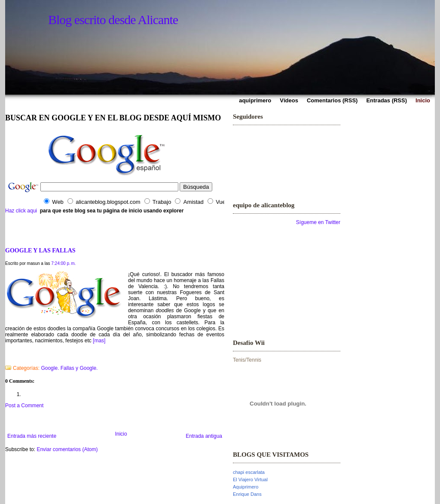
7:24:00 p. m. (63, 263)
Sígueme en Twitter (318, 222)
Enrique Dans (247, 494)
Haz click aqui (21, 211)
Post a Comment (24, 406)
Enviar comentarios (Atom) (67, 449)
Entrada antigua (204, 436)
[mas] (99, 341)
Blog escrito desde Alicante (113, 20)
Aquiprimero (246, 487)
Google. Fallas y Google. (69, 368)
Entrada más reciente (32, 436)
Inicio (121, 434)
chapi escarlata (249, 472)
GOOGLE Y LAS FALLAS (40, 250)
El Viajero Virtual (250, 479)
